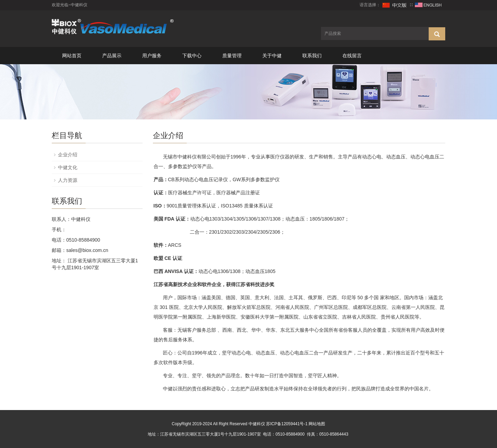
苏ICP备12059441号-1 (287, 424)
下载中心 (192, 56)
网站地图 (317, 424)
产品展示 (112, 56)
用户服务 (152, 56)
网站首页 (72, 56)
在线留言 (352, 56)
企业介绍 (68, 155)
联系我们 (312, 56)
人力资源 (68, 180)
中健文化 (68, 167)
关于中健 (272, 56)
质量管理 (232, 56)
